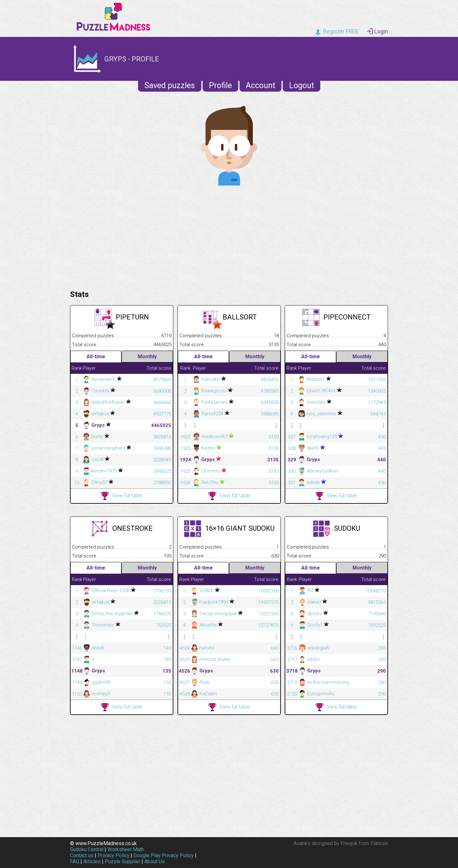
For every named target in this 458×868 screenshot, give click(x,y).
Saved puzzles (170, 85)
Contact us (82, 855)
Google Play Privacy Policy (164, 855)
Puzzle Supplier (122, 861)
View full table (122, 496)
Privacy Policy (114, 855)
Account (260, 85)
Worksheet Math (126, 849)
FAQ (75, 861)
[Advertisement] (229, 236)
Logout (302, 85)
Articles (92, 861)
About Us (155, 861)
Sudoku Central (87, 849)
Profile (220, 85)
